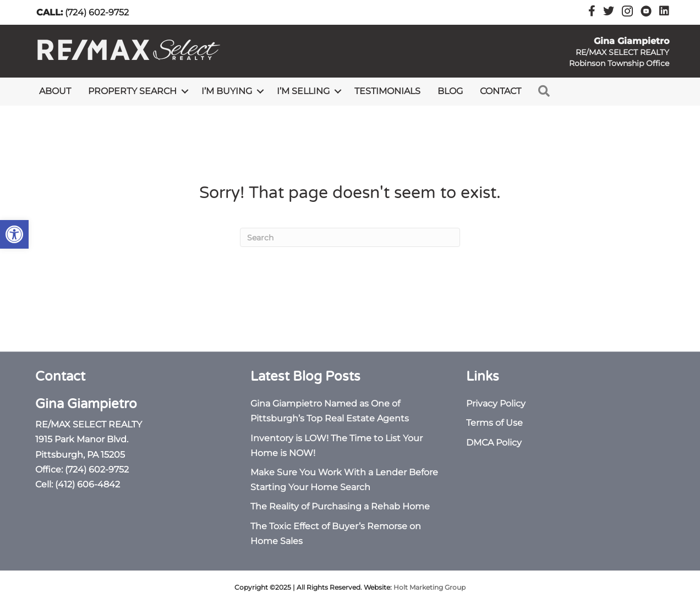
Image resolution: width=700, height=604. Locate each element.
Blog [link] (450, 91)
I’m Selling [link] (303, 91)
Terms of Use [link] (494, 423)
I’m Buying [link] (227, 91)
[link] (14, 234)
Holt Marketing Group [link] (430, 587)
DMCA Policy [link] (494, 443)
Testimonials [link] (387, 91)
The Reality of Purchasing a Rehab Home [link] (340, 506)
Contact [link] (501, 91)
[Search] (350, 237)
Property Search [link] (132, 91)
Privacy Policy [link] (496, 403)
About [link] (55, 91)
